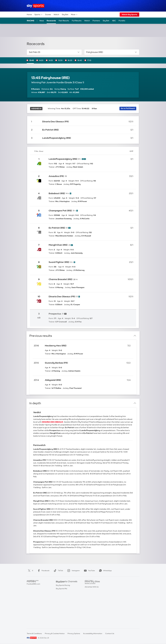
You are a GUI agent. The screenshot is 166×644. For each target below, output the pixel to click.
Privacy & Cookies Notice (55, 633)
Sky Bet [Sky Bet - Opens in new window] (106, 21)
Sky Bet (65, 14)
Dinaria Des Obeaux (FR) (56, 122)
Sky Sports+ (60, 616)
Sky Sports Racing (63, 620)
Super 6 (30, 589)
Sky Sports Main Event (64, 585)
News (42, 21)
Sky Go (87, 592)
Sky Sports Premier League (66, 589)
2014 (36, 380)
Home (29, 14)
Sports (39, 15)
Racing (31, 21)
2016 (36, 346)
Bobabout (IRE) (57, 193)
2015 (36, 363)
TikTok (58, 571)
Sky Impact (89, 606)
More (74, 15)
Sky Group (89, 595)
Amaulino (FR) (56, 176)
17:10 (89, 60)
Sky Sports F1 (61, 602)
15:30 (60, 60)
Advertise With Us (92, 613)
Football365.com (33, 595)
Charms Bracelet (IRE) (61, 279)
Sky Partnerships (91, 602)
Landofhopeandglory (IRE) (57, 138)
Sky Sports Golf (62, 599)
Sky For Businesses (92, 599)
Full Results (77, 21)
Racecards (51, 21)
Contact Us (110, 633)
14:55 (51, 60)
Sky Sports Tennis (63, 606)
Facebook (43, 571)
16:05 (70, 60)
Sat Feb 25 (54, 52)
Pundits (122, 21)
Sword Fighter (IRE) (59, 262)
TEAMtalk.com (33, 592)
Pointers (96, 21)
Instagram (73, 571)
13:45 (32, 60)
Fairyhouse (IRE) (112, 52)
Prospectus (55, 314)
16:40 (80, 60)
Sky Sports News (62, 613)
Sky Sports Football (63, 592)
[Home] (36, 6)
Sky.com (88, 585)
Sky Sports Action (63, 609)
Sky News (88, 589)
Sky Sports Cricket (63, 595)
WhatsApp (105, 571)
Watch (56, 14)
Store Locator (90, 609)
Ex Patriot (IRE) (50, 130)
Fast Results (64, 21)
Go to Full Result (128, 108)
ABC (114, 21)
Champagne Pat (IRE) (60, 211)
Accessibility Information (93, 633)
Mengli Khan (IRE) (58, 245)
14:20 (41, 60)
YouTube (89, 571)
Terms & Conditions (34, 633)
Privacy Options (74, 633)
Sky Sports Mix (62, 623)
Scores (48, 14)
